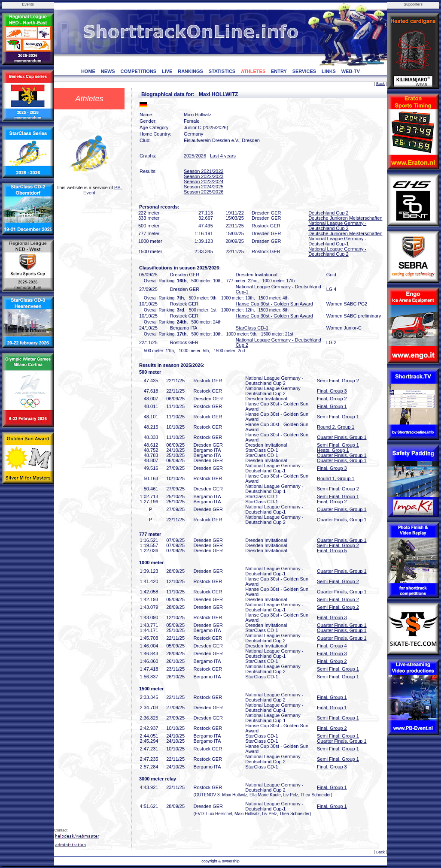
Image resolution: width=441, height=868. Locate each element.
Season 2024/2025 (204, 187)
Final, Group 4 (332, 646)
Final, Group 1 (332, 406)
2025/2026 (195, 156)
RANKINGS (190, 71)
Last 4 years (223, 156)
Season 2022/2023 (204, 176)
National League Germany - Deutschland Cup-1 (337, 241)
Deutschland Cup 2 (328, 213)
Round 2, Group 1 (336, 427)
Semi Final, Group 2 (338, 381)
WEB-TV (351, 71)
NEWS (108, 71)
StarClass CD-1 (252, 328)
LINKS (329, 71)
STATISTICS (222, 71)
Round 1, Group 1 (336, 478)
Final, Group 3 (332, 391)
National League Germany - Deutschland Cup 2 (337, 226)
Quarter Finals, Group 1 (342, 437)
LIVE (167, 71)
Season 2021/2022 (204, 171)
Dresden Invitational (257, 275)
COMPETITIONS (138, 71)
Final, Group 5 (332, 550)
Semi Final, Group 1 (338, 417)
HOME (88, 71)
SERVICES (304, 71)
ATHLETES (253, 71)
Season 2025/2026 (204, 192)
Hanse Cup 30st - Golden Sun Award (274, 304)
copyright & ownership (220, 861)
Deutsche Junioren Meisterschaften (345, 218)
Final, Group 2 (332, 399)
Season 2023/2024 (204, 181)
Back (380, 84)
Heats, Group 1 (333, 450)
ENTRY (279, 71)
